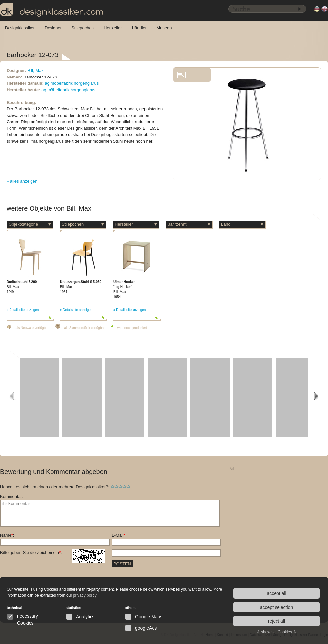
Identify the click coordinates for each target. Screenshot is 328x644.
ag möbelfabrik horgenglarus (72, 83)
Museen (164, 28)
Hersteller (113, 28)
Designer (53, 28)
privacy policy (85, 595)
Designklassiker (20, 28)
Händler (139, 28)
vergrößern (181, 75)
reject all (277, 621)
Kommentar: (12, 496)
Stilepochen (83, 28)
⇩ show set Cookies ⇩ (277, 632)
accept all (276, 593)
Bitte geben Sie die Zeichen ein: (52, 553)
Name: (7, 535)
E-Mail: (119, 535)
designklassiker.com (52, 10)
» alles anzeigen (22, 181)
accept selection (277, 607)
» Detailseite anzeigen (23, 310)
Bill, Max (36, 70)
